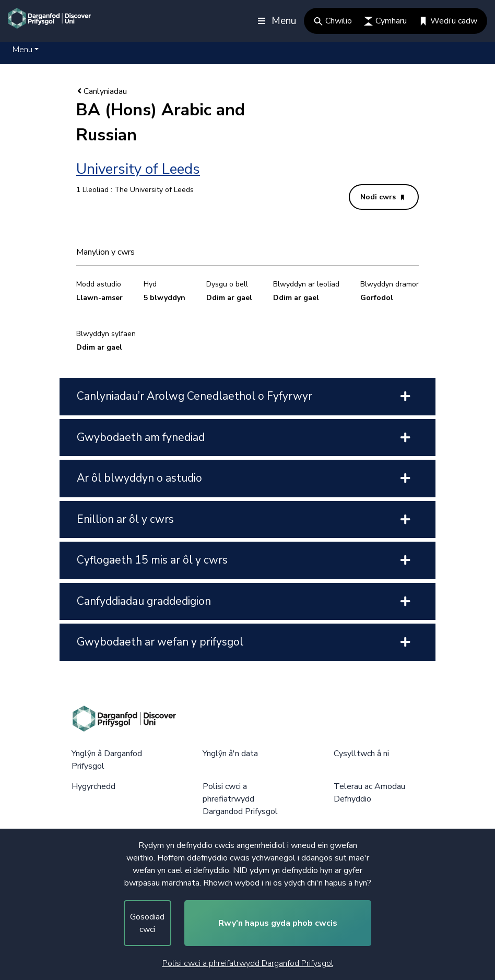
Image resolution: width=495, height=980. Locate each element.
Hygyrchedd (93, 786)
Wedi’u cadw (448, 21)
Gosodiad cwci (147, 923)
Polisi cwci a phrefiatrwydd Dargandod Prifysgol (240, 799)
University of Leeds (138, 169)
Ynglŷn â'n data (230, 754)
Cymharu (385, 21)
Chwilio (333, 21)
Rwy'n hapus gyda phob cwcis (278, 923)
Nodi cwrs (382, 197)
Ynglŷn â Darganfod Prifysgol (107, 760)
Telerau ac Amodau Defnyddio (369, 793)
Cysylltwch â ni (361, 754)
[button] (26, 50)
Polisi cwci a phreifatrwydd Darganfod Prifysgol (248, 963)
